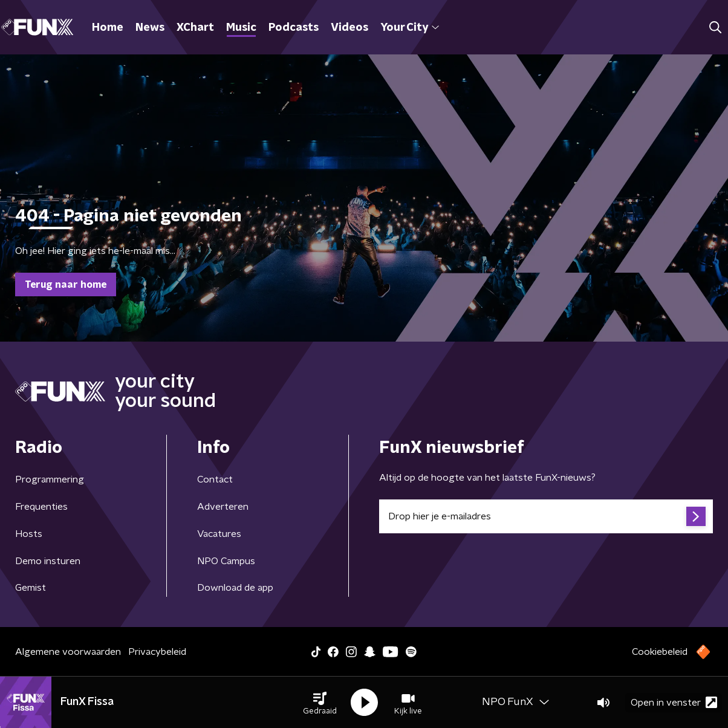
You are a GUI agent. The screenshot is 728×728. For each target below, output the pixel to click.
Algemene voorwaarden (68, 652)
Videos (349, 28)
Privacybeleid (157, 652)
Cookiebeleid (660, 652)
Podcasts (294, 28)
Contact (215, 479)
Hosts (29, 534)
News (150, 28)
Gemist (31, 588)
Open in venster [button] (674, 702)
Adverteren (223, 507)
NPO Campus (226, 561)
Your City (410, 28)
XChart (195, 28)
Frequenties (41, 507)
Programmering (50, 479)
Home (108, 28)
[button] (320, 703)
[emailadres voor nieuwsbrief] (546, 516)
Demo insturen (48, 561)
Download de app (235, 588)
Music (241, 28)
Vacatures (219, 534)
